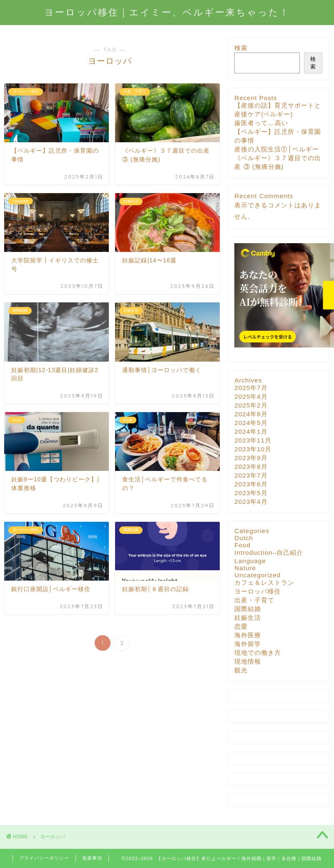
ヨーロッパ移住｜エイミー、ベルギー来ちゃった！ (167, 12)
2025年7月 (251, 388)
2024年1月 (251, 431)
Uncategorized (257, 575)
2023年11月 (253, 440)
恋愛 (241, 626)
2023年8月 (251, 467)
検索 (241, 48)
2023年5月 (251, 493)
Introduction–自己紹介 (269, 552)
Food (242, 545)
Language (250, 561)
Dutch (244, 538)
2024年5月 (251, 423)
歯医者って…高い (261, 123)
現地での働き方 (258, 653)
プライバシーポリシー (44, 858)
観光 (241, 670)
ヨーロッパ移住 (258, 591)
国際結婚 (248, 609)
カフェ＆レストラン (264, 582)
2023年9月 (251, 458)
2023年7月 (251, 475)
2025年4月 (251, 396)
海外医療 (248, 635)
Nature (245, 568)
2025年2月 (251, 405)
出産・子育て (254, 600)
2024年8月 (251, 414)
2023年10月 (253, 449)
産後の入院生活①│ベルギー (277, 149)
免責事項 (92, 858)
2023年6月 (251, 484)
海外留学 (248, 644)
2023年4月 (251, 502)
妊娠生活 (248, 618)
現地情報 (248, 661)
